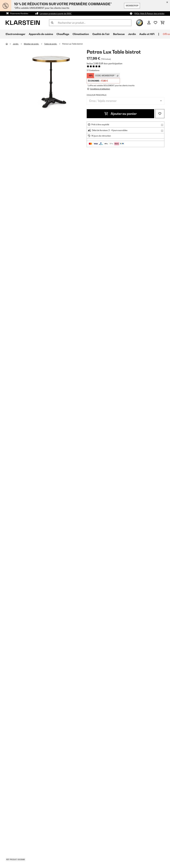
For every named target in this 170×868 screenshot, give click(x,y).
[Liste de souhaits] (155, 23)
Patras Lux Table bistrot (73, 44)
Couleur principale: (97, 95)
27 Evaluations (93, 70)
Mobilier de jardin (31, 44)
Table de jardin (51, 44)
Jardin (16, 44)
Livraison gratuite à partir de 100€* (56, 13)
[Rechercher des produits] (90, 23)
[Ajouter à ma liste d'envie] (160, 114)
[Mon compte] (149, 23)
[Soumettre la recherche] (52, 23)
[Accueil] (9, 44)
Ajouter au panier (121, 114)
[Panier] (162, 23)
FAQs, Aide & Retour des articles (149, 13)
